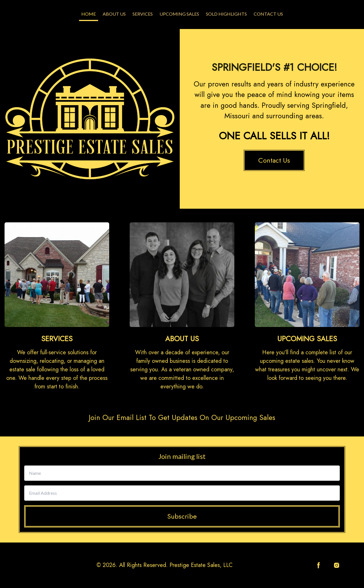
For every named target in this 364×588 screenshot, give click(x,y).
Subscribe (182, 516)
